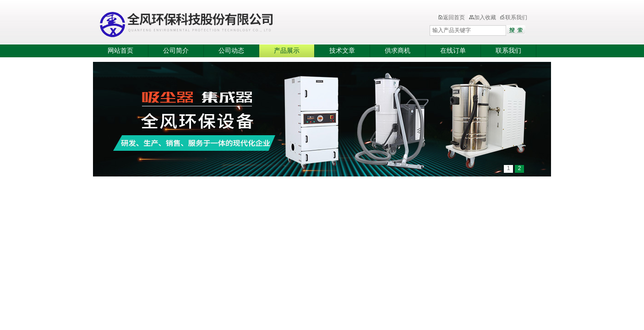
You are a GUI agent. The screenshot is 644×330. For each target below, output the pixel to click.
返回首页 (451, 17)
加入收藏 (482, 17)
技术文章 (342, 51)
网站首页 (120, 51)
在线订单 (453, 51)
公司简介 (176, 51)
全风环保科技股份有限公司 (242, 23)
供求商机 (398, 51)
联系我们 (513, 17)
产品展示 (287, 51)
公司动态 (231, 51)
